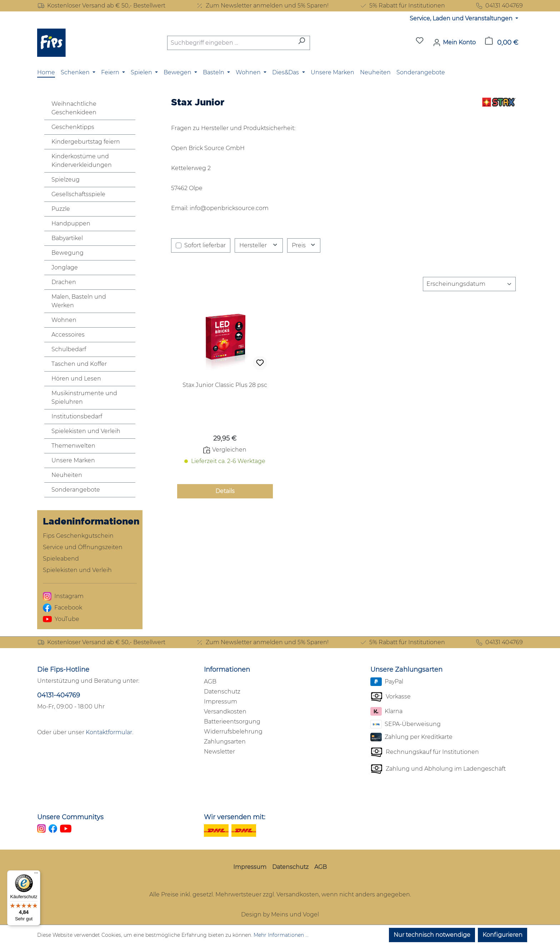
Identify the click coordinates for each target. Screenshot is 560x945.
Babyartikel (67, 238)
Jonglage (65, 267)
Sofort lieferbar (205, 245)
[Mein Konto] (454, 43)
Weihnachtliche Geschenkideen (74, 108)
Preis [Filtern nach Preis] (304, 245)
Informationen (227, 670)
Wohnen (64, 320)
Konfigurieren (502, 935)
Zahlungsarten (225, 742)
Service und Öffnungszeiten (83, 547)
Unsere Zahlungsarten (406, 670)
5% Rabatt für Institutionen (402, 6)
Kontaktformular (109, 732)
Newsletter (219, 752)
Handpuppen (71, 223)
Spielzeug (66, 180)
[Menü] (36, 875)
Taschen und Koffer (79, 364)
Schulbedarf (69, 349)
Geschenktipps (73, 127)
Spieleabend (61, 559)
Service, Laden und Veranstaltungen (462, 18)
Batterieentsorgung (232, 722)
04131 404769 (499, 6)
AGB (210, 682)
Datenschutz (222, 692)
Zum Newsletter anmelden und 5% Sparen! (262, 6)
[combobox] (230, 43)
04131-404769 (59, 695)
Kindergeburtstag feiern (86, 142)
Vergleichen (225, 450)
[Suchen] (302, 43)
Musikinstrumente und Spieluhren (84, 397)
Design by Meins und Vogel (280, 914)
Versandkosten (225, 712)
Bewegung (67, 253)
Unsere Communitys (70, 817)
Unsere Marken (73, 460)
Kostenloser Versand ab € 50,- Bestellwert (101, 6)
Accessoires (68, 335)
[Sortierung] (469, 284)
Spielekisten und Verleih (86, 431)
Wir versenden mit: (235, 817)
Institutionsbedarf (77, 416)
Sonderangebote (76, 490)
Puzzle (61, 209)
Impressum (221, 702)
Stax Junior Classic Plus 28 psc (225, 385)
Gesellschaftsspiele (78, 194)
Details (225, 491)
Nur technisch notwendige (432, 935)
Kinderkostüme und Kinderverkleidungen (82, 161)
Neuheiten (67, 475)
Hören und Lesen (76, 379)
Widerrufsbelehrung (233, 732)
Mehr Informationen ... (281, 935)
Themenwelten (73, 446)
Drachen (64, 282)
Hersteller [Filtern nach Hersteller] (259, 245)
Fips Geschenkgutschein (78, 536)
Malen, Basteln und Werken (79, 301)
